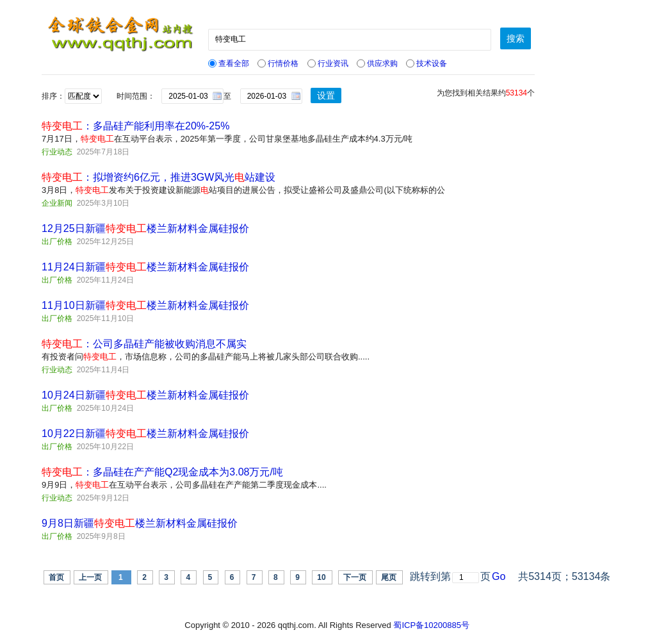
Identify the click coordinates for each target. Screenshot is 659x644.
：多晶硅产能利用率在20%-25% (135, 126)
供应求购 (377, 63)
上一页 (90, 577)
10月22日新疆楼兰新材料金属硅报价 (145, 433)
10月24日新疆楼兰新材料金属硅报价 (145, 395)
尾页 (389, 577)
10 (321, 577)
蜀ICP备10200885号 (431, 625)
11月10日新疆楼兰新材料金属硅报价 (145, 305)
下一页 (355, 577)
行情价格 (278, 63)
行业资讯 (328, 63)
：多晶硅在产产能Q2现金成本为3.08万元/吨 (162, 472)
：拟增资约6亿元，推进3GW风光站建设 (159, 177)
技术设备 (427, 63)
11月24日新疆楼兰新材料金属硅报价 (145, 267)
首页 (56, 577)
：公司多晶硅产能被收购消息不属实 (144, 344)
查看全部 (229, 63)
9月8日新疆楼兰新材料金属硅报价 (140, 523)
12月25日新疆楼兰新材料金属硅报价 (145, 228)
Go (499, 576)
